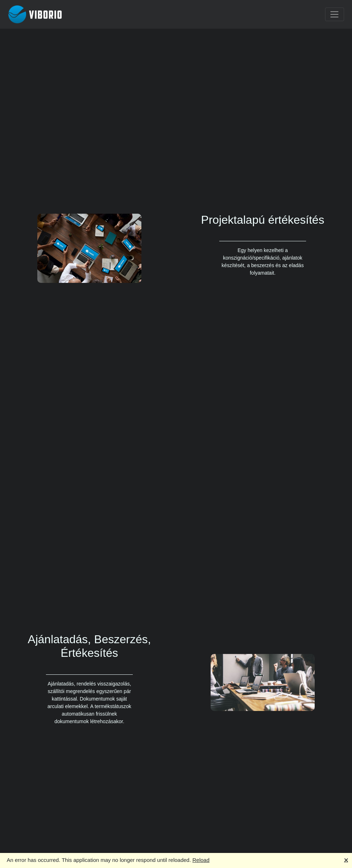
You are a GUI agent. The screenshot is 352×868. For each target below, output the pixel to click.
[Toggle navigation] (335, 14)
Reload (201, 860)
